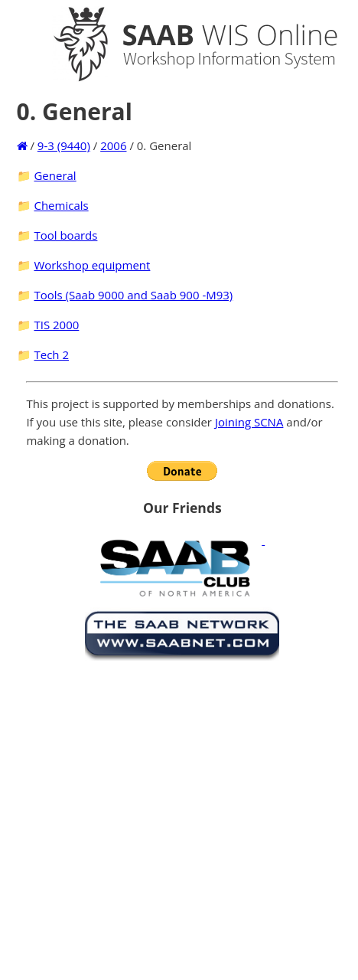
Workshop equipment (92, 265)
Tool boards (65, 235)
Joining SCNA (249, 422)
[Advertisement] (152, 817)
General (55, 175)
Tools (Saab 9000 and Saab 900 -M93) (133, 295)
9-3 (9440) (64, 145)
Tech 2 (51, 354)
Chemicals (61, 205)
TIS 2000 (56, 325)
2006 (113, 145)
